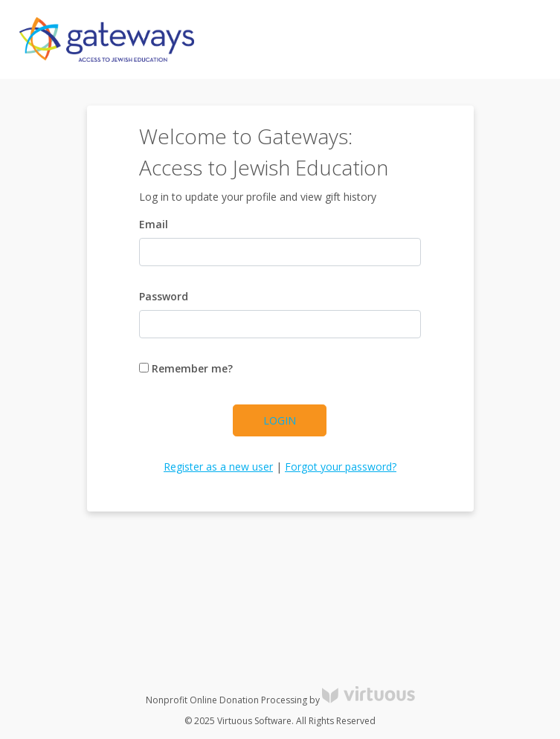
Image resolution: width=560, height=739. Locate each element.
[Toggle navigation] (520, 39)
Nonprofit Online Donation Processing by (280, 700)
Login (280, 420)
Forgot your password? (341, 467)
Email (154, 224)
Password (164, 296)
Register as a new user (218, 467)
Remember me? (186, 368)
